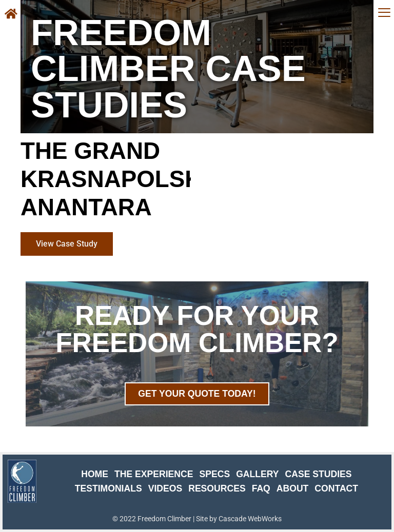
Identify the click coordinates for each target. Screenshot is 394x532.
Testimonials (109, 488)
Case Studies (319, 474)
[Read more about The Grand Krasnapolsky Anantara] (67, 244)
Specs (214, 474)
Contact (336, 488)
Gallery (257, 474)
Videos (165, 488)
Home (95, 474)
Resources (217, 488)
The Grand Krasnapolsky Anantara (119, 179)
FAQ (261, 488)
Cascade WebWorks (250, 519)
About (293, 488)
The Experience (154, 474)
